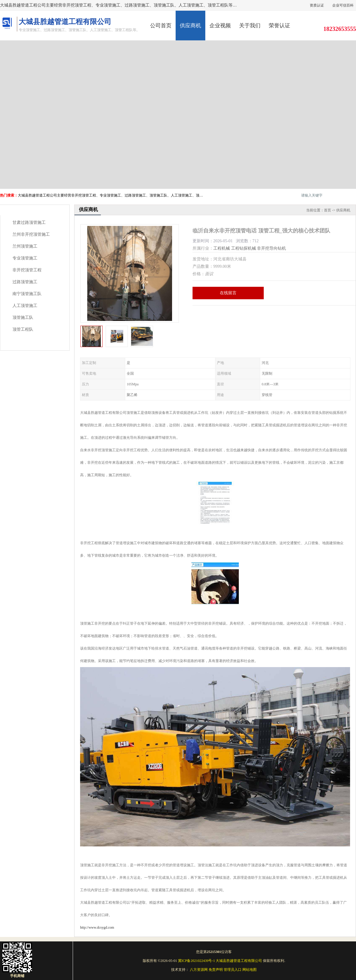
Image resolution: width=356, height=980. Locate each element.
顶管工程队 (23, 329)
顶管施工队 (23, 318)
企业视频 (220, 26)
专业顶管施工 (25, 258)
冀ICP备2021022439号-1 (197, 961)
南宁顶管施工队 (27, 294)
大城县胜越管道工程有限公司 (239, 961)
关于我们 (250, 26)
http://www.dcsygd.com (97, 927)
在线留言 (228, 293)
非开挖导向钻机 (271, 248)
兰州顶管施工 (25, 246)
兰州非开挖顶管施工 (31, 234)
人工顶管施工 (25, 306)
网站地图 (249, 970)
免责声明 (216, 970)
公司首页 (161, 26)
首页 (328, 210)
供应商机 (190, 26)
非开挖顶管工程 (27, 270)
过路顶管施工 (25, 282)
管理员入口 (233, 970)
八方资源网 (199, 970)
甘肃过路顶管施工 (29, 223)
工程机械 (222, 248)
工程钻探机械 (244, 248)
